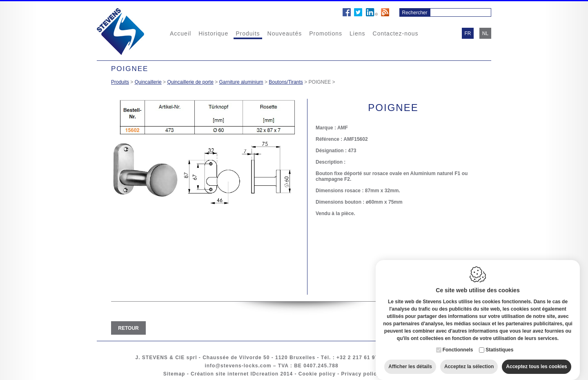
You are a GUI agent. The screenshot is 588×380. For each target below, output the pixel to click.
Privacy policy (361, 374)
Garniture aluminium (241, 82)
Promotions (326, 33)
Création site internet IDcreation (235, 374)
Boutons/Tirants (286, 82)
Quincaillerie (148, 82)
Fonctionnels (458, 342)
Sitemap (174, 374)
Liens (357, 33)
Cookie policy (317, 374)
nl (485, 33)
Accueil (180, 33)
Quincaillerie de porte (190, 82)
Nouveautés (285, 33)
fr (468, 33)
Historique (213, 33)
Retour (128, 328)
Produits (248, 33)
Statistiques (499, 342)
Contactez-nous (396, 33)
